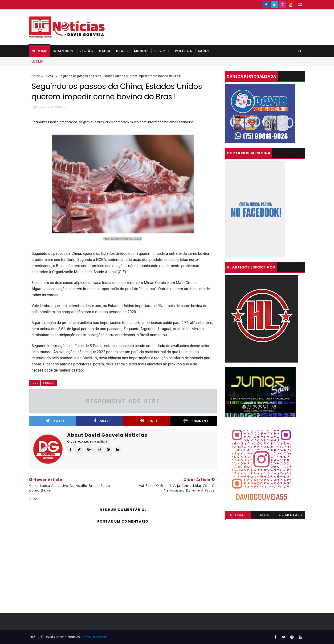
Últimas (238, 515)
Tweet (55, 421)
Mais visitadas (265, 516)
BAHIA (105, 51)
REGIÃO (86, 51)
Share (102, 421)
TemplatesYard (94, 637)
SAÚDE (204, 51)
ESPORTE (161, 51)
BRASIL (122, 51)
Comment (196, 421)
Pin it (149, 421)
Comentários (291, 516)
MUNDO (141, 51)
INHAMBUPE (63, 51)
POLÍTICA (184, 51)
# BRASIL (49, 383)
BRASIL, (62, 107)
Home (42, 51)
